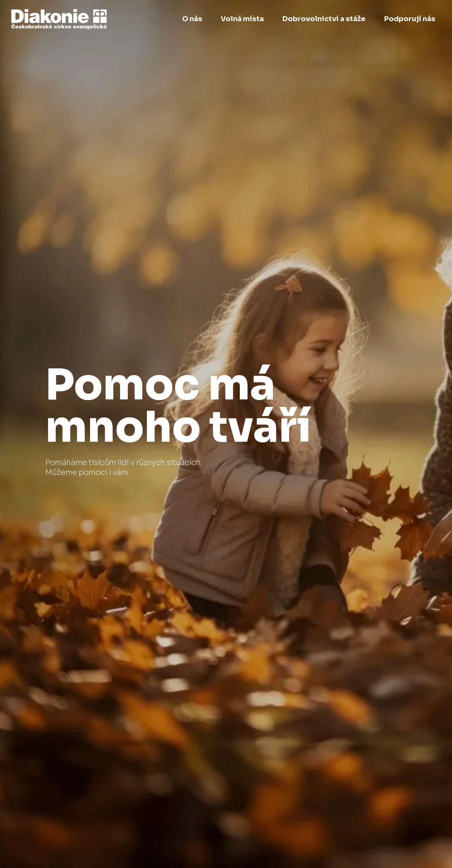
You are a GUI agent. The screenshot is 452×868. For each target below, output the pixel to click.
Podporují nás (410, 19)
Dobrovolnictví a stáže (324, 19)
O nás (192, 19)
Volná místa (242, 19)
